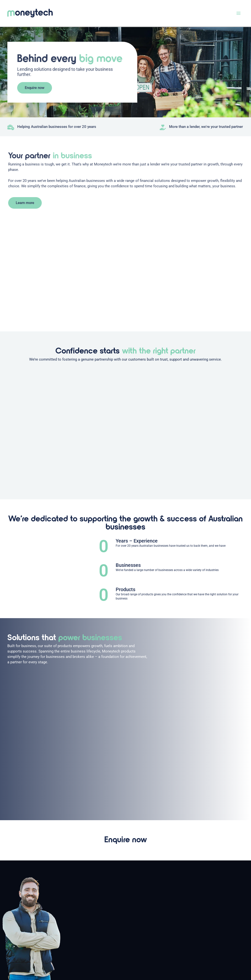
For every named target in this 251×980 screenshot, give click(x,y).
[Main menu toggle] (238, 13)
